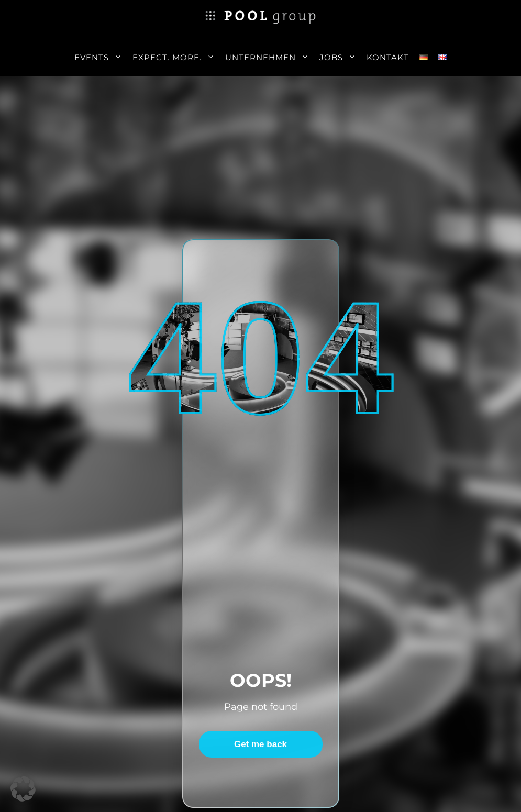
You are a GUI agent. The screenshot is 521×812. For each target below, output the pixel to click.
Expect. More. (176, 58)
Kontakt (388, 57)
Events (101, 58)
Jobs (340, 58)
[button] (23, 789)
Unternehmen (270, 58)
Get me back (260, 744)
